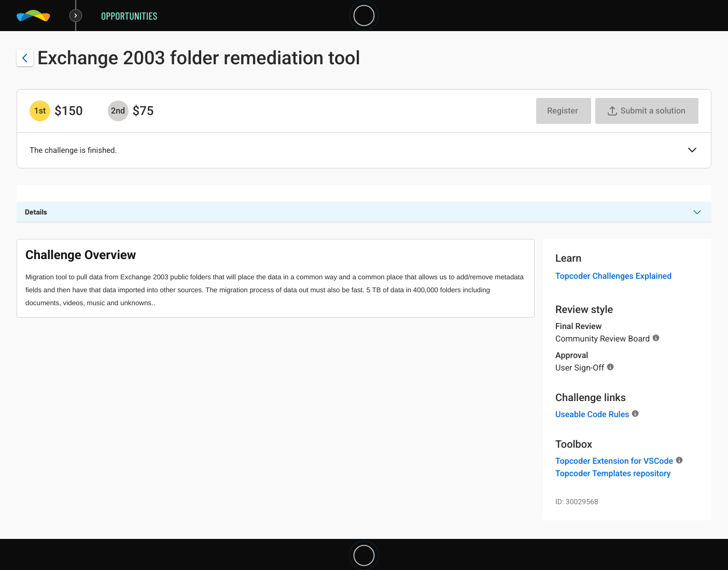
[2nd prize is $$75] (118, 111)
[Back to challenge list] (25, 58)
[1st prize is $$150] (40, 111)
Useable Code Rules (592, 414)
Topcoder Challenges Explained (613, 276)
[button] (692, 151)
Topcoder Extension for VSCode (614, 461)
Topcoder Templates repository (613, 473)
